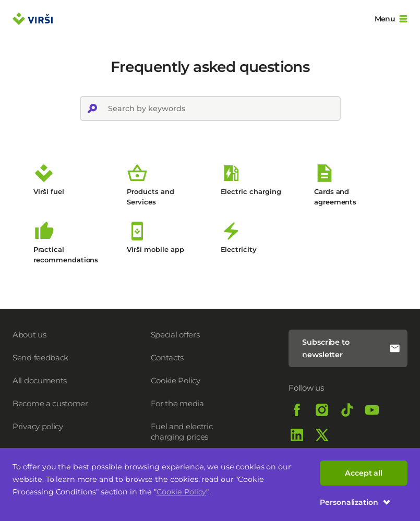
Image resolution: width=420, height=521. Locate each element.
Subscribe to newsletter (351, 348)
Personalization (355, 502)
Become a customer (50, 403)
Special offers (175, 335)
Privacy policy (38, 426)
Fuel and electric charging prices (182, 432)
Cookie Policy (181, 492)
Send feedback (40, 358)
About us (29, 335)
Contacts (167, 358)
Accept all (364, 473)
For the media (177, 403)
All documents (40, 380)
